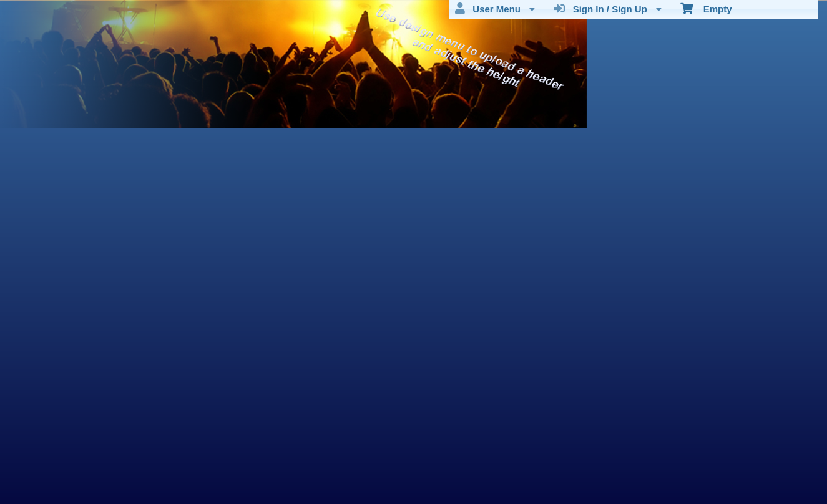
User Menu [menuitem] (495, 9)
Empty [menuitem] (706, 8)
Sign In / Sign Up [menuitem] (608, 9)
